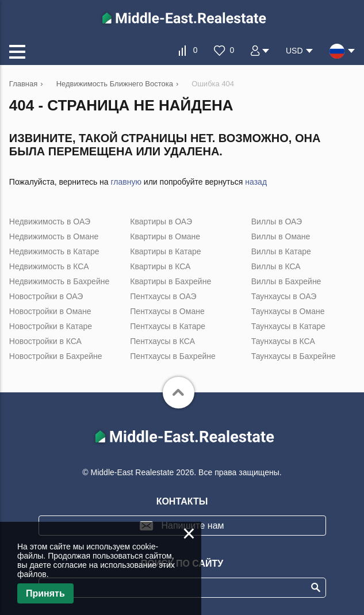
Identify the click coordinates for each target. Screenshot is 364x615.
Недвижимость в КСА (49, 266)
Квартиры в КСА (160, 266)
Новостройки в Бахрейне (56, 356)
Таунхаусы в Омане (288, 311)
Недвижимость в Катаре (54, 251)
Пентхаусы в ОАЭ (163, 296)
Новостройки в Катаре (51, 326)
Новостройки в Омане (50, 311)
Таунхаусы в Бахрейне (294, 356)
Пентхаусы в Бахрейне (173, 356)
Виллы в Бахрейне (286, 281)
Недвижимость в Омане (54, 236)
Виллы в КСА (276, 266)
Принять (45, 593)
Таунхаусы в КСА (283, 341)
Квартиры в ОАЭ (161, 221)
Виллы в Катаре (281, 251)
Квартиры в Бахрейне (170, 281)
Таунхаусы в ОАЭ (284, 296)
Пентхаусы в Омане (167, 311)
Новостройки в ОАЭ (46, 296)
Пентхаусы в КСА (162, 341)
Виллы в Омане (281, 236)
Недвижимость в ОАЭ (50, 221)
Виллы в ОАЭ (277, 221)
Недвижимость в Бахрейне (59, 281)
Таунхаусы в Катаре (288, 326)
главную (126, 182)
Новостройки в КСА (45, 341)
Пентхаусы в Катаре (168, 326)
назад (256, 182)
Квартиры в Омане (165, 236)
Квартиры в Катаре (165, 251)
